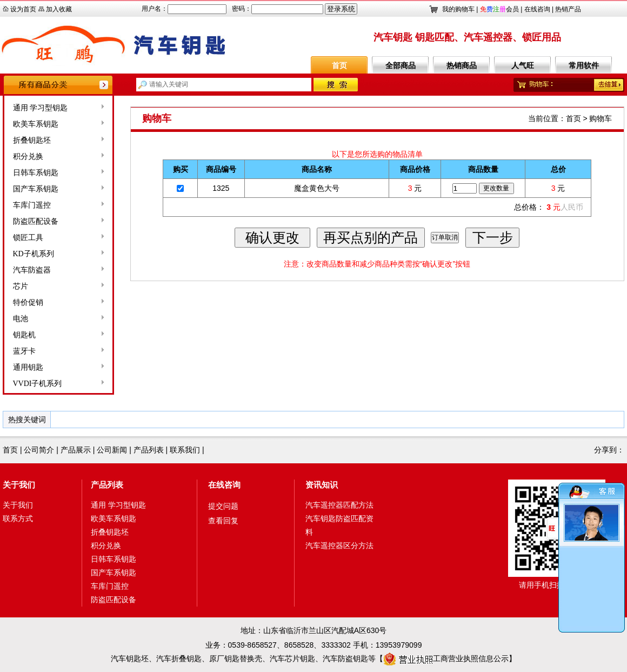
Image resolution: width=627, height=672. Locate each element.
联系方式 (18, 518)
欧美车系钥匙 (36, 124)
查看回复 (223, 521)
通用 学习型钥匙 (41, 108)
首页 (339, 65)
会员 (499, 9)
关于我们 (19, 485)
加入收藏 (59, 9)
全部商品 (401, 65)
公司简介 (39, 450)
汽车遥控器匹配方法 (339, 505)
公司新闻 (112, 450)
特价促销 (28, 302)
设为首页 (23, 9)
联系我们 (185, 450)
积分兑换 (28, 157)
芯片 (21, 286)
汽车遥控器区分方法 (339, 545)
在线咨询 (537, 9)
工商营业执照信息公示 (446, 658)
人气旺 (523, 65)
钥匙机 (24, 335)
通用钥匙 (28, 367)
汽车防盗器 (32, 270)
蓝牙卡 (24, 351)
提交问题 (223, 506)
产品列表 (149, 450)
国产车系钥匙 (36, 189)
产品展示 (76, 450)
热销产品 (568, 9)
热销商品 (462, 65)
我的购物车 (458, 9)
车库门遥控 (32, 205)
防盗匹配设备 (36, 221)
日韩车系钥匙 (36, 173)
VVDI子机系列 (38, 384)
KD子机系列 (34, 254)
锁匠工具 (28, 238)
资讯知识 (322, 485)
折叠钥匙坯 (32, 140)
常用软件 (584, 65)
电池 (21, 319)
